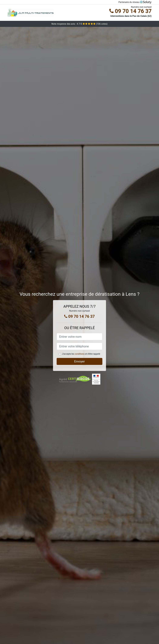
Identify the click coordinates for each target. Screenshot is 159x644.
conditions (80, 354)
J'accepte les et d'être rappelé (81, 354)
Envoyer (79, 361)
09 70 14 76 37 (130, 11)
